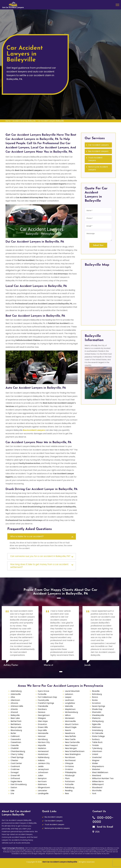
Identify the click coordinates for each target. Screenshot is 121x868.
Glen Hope (43, 721)
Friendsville (43, 706)
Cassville (15, 745)
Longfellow (70, 703)
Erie (12, 793)
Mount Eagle (71, 727)
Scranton (96, 703)
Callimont (15, 736)
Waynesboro (98, 766)
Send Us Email (103, 827)
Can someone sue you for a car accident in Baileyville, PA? (40, 556)
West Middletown (100, 772)
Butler (13, 733)
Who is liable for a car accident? (27, 536)
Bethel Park (16, 721)
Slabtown (96, 727)
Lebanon (69, 694)
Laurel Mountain (72, 691)
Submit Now (98, 245)
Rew (67, 793)
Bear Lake (15, 718)
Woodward (97, 787)
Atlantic (14, 709)
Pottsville (69, 784)
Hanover (42, 736)
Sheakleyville (98, 715)
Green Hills (43, 727)
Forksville (42, 694)
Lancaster (42, 791)
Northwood (70, 760)
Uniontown (97, 751)
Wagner (96, 760)
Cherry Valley (17, 754)
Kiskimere (42, 784)
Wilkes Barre (98, 781)
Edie (13, 791)
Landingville (43, 793)
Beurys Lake (16, 727)
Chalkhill (15, 748)
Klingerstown (44, 787)
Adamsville (16, 694)
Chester (14, 760)
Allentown (15, 700)
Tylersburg (97, 748)
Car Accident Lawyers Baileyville (51, 121)
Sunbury (96, 739)
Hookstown (43, 754)
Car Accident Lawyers (98, 145)
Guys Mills (42, 730)
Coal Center (16, 763)
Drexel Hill (15, 775)
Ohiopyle (69, 763)
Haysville (42, 745)
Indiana (41, 760)
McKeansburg (71, 712)
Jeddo (41, 766)
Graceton (42, 724)
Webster (96, 769)
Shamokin (97, 712)
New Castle (70, 739)
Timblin (95, 745)
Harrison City (44, 742)
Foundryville (43, 700)
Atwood (14, 712)
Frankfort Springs (46, 703)
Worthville (97, 791)
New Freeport (71, 745)
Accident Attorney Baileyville (24, 121)
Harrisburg (43, 739)
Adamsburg (16, 691)
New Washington (73, 754)
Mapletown (70, 709)
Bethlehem (16, 724)
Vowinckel (97, 757)
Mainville (69, 706)
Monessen (70, 718)
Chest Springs (17, 757)
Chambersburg (18, 751)
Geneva (41, 712)
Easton (14, 787)
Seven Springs (99, 706)
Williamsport (98, 784)
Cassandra (16, 739)
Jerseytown (43, 769)
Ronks (95, 700)
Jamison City (44, 763)
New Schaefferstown (75, 751)
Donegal (15, 772)
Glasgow (42, 718)
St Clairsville (98, 733)
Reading (69, 791)
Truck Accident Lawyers (95, 159)
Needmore (70, 733)
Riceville (96, 691)
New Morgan (71, 748)
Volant (95, 754)
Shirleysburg (98, 721)
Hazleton (42, 748)
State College (98, 736)
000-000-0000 (103, 820)
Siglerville (96, 724)
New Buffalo (70, 736)
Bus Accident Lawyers (98, 151)
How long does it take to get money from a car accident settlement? (39, 566)
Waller (95, 763)
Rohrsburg (97, 694)
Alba (13, 697)
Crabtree (15, 769)
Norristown (70, 757)
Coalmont (15, 766)
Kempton (42, 778)
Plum (67, 778)
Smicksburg (97, 730)
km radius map (98, 295)
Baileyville (15, 715)
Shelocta (96, 718)
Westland (96, 775)
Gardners (42, 709)
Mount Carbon (72, 724)
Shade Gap (97, 709)
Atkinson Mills (17, 706)
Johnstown (43, 772)
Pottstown (70, 781)
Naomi (68, 730)
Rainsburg (70, 787)
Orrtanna (69, 766)
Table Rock (97, 742)
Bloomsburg (16, 730)
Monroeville (70, 721)
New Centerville (72, 742)
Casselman (16, 742)
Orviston (69, 769)
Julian (40, 775)
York (94, 793)
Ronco (95, 697)
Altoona (14, 703)
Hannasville (43, 733)
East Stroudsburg (19, 784)
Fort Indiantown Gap (47, 697)
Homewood (43, 751)
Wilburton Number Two (103, 778)
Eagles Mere (16, 781)
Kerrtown (42, 781)
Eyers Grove (43, 691)
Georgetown (44, 715)
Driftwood (15, 778)
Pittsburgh (70, 775)
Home (8, 121)
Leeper (68, 697)
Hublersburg (44, 757)
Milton (68, 715)
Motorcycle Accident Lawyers (98, 168)
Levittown (69, 700)
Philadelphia (71, 772)
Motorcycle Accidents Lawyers (57, 828)
